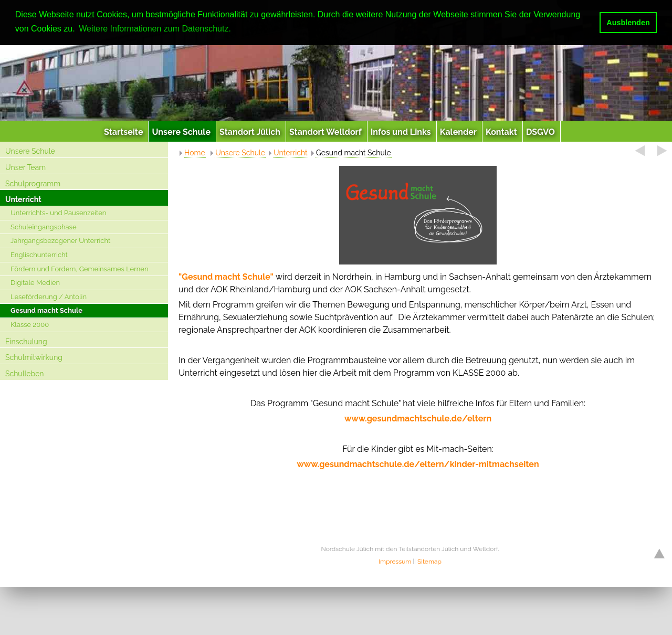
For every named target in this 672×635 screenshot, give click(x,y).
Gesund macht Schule (46, 310)
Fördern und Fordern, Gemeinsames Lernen (80, 269)
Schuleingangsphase (44, 227)
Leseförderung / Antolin (49, 297)
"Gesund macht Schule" (226, 277)
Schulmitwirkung (34, 357)
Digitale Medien (35, 283)
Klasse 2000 (30, 325)
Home (195, 153)
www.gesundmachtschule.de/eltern (418, 419)
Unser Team (25, 167)
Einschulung (26, 342)
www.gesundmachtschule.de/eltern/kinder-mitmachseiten (418, 464)
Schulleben (25, 374)
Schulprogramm (33, 184)
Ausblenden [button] (628, 23)
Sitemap (429, 562)
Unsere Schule (30, 151)
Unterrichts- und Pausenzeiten (58, 213)
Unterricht (23, 199)
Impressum (395, 562)
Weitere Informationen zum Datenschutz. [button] (155, 29)
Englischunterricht (39, 255)
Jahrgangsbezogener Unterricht (60, 241)
